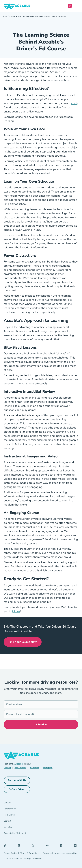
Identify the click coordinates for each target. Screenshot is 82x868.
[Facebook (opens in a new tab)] (62, 846)
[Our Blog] (16, 828)
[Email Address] (41, 704)
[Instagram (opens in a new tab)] (20, 846)
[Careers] (16, 803)
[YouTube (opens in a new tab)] (48, 846)
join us (16, 611)
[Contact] (16, 822)
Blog (13, 16)
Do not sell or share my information (60, 853)
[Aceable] (17, 6)
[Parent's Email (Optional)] (41, 714)
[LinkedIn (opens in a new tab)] (76, 846)
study (75, 103)
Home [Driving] (5, 16)
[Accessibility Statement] (16, 834)
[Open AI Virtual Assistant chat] (70, 6)
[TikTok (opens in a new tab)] (6, 846)
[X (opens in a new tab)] (34, 846)
